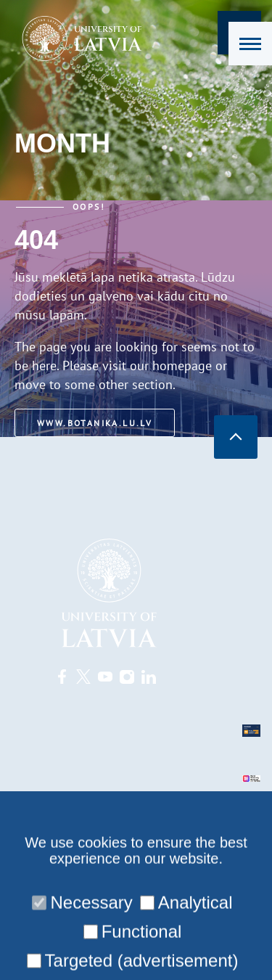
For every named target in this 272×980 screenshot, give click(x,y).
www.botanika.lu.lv (95, 423)
